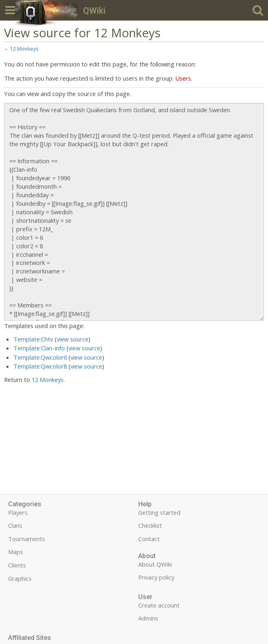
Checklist (150, 525)
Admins (148, 618)
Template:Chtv (33, 339)
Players (18, 512)
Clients (17, 565)
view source (73, 339)
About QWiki (155, 564)
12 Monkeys (24, 49)
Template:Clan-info (39, 348)
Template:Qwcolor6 (40, 357)
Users (183, 78)
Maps (16, 552)
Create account (159, 605)
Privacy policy (156, 577)
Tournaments (27, 539)
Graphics (20, 578)
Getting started (159, 512)
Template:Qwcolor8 (40, 366)
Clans (15, 525)
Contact (149, 539)
